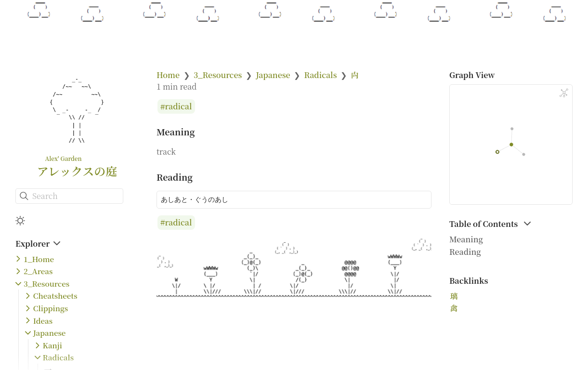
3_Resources (46, 284)
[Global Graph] (564, 93)
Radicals (59, 357)
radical (179, 107)
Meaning (466, 239)
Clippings (51, 308)
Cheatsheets (55, 296)
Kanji (52, 345)
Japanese (50, 333)
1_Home (39, 259)
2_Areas (38, 271)
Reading (465, 252)
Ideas (43, 321)
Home (168, 75)
